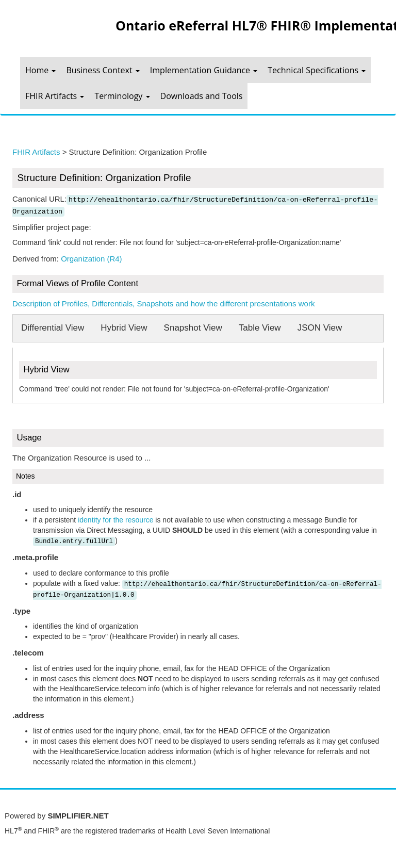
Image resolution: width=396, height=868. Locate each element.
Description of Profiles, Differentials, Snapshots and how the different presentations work (163, 304)
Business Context (103, 70)
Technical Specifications (317, 70)
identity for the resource (115, 520)
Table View (260, 328)
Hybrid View (124, 328)
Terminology (122, 96)
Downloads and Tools (202, 96)
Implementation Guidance (204, 70)
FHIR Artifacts (55, 96)
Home (40, 70)
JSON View (320, 328)
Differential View (53, 328)
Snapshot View (193, 328)
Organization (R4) (91, 259)
